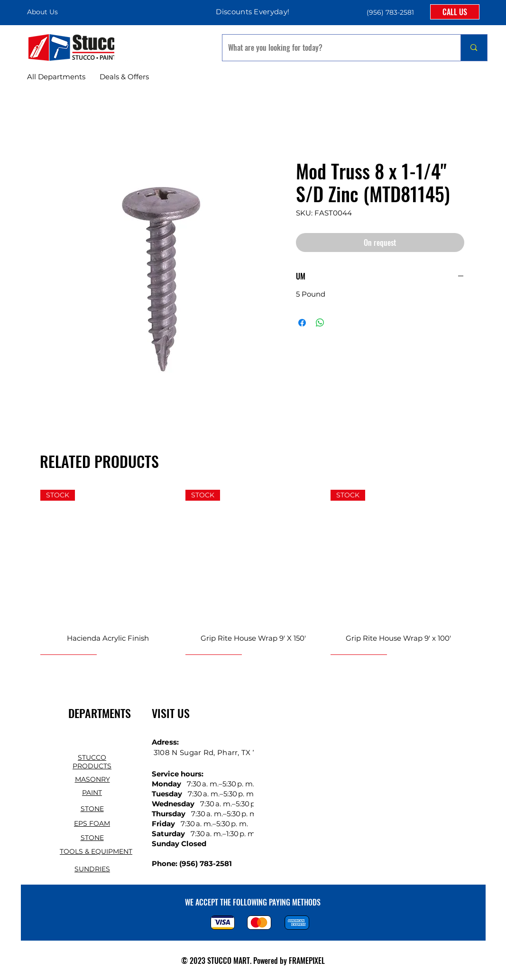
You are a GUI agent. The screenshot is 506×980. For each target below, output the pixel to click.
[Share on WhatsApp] (320, 323)
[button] (389, 12)
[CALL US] (455, 12)
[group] (253, 572)
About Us (42, 12)
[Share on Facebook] (302, 323)
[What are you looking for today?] (335, 48)
